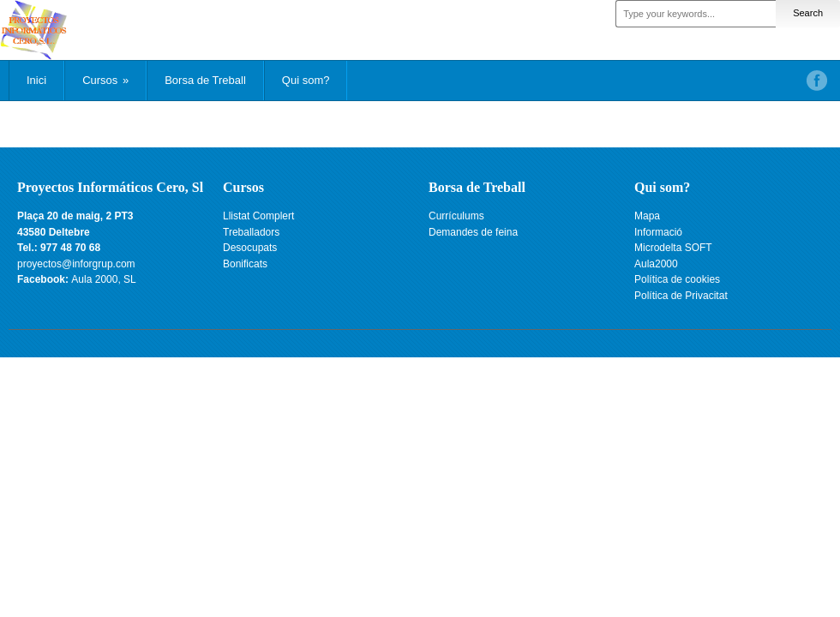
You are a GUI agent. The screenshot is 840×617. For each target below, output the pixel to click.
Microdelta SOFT (673, 248)
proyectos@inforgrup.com (76, 264)
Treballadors (251, 232)
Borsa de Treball (205, 80)
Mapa (647, 216)
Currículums (456, 216)
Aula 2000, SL (103, 279)
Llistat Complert (258, 216)
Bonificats (245, 264)
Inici (36, 80)
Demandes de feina (473, 232)
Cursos (105, 80)
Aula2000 (656, 264)
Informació (658, 232)
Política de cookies (677, 279)
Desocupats (250, 248)
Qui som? (306, 80)
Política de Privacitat (681, 296)
